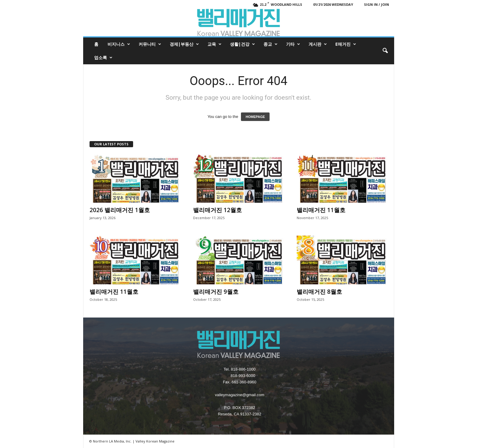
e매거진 (346, 44)
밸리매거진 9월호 (216, 292)
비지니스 (119, 44)
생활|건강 (242, 44)
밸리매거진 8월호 (319, 292)
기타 (293, 44)
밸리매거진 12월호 (217, 210)
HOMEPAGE (255, 117)
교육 (214, 44)
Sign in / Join (376, 4)
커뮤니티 (150, 44)
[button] (385, 51)
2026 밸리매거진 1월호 (120, 210)
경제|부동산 (184, 44)
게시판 (318, 44)
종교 (270, 44)
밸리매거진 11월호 (321, 210)
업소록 (103, 58)
